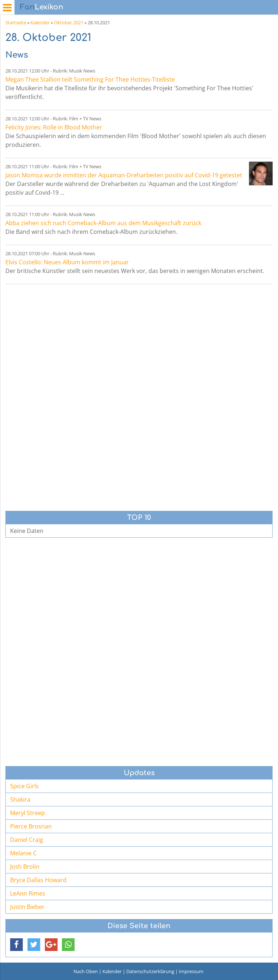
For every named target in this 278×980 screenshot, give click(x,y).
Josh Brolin (25, 867)
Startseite (16, 22)
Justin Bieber (27, 907)
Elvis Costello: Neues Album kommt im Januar (67, 262)
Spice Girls (24, 786)
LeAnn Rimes (28, 893)
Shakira (20, 799)
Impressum (191, 971)
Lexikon (42, 7)
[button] (16, 945)
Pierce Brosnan (31, 826)
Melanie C (23, 853)
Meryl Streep (28, 813)
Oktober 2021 (69, 22)
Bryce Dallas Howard (38, 880)
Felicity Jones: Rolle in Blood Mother (54, 127)
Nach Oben (86, 971)
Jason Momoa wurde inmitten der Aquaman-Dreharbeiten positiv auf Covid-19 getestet (124, 175)
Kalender (40, 22)
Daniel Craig (27, 840)
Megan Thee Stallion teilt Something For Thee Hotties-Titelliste (90, 79)
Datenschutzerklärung (150, 971)
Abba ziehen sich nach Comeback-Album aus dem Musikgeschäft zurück (103, 223)
